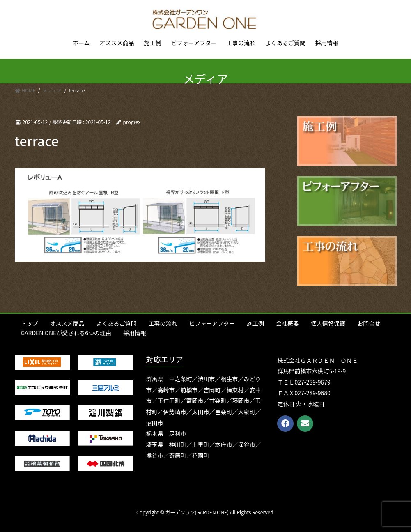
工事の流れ (163, 323)
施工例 (255, 323)
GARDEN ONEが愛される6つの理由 (66, 333)
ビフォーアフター (212, 323)
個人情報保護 (328, 323)
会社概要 (287, 323)
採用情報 (135, 333)
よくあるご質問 (117, 323)
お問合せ (369, 323)
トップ (30, 323)
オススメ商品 (67, 323)
